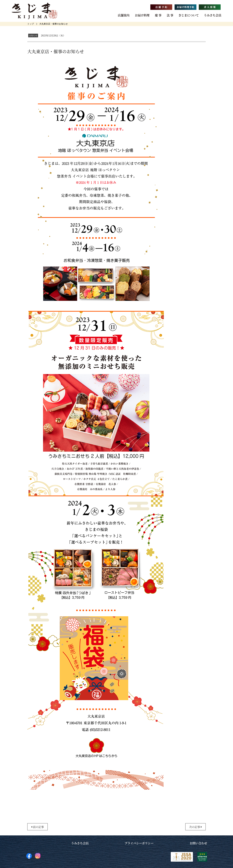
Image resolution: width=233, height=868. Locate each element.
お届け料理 (142, 15)
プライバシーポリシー (139, 843)
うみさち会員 (213, 15)
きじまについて (189, 15)
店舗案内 (124, 15)
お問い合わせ (198, 843)
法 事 (170, 15)
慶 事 (158, 15)
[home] (31, 24)
